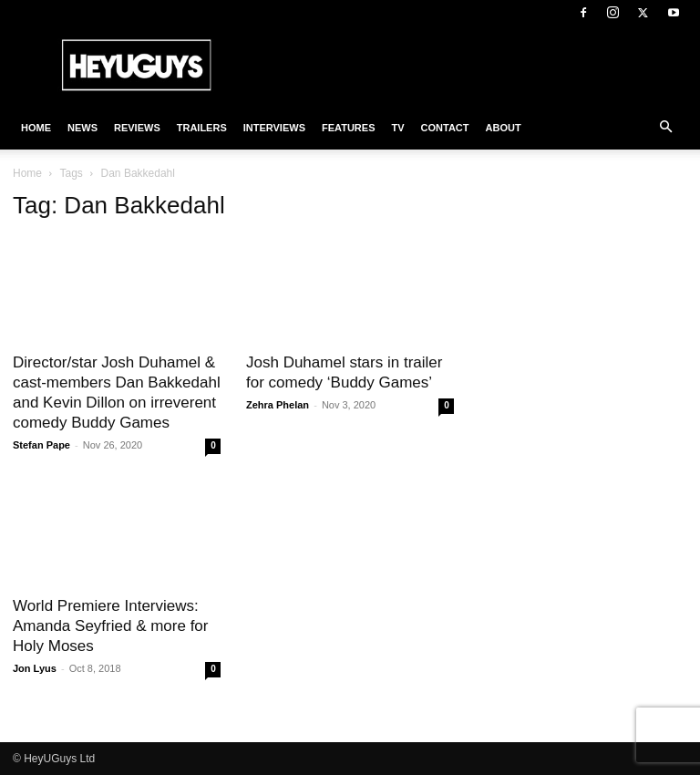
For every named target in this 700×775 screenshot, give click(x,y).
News (82, 128)
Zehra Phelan (278, 405)
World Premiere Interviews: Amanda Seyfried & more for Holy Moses (110, 626)
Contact (445, 128)
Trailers (202, 128)
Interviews (274, 128)
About (504, 128)
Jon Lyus (35, 668)
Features (348, 128)
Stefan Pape (41, 445)
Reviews (137, 128)
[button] (665, 128)
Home (36, 128)
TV (397, 128)
